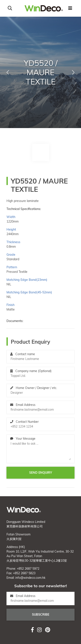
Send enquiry (41, 473)
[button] (8, 72)
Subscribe (41, 615)
